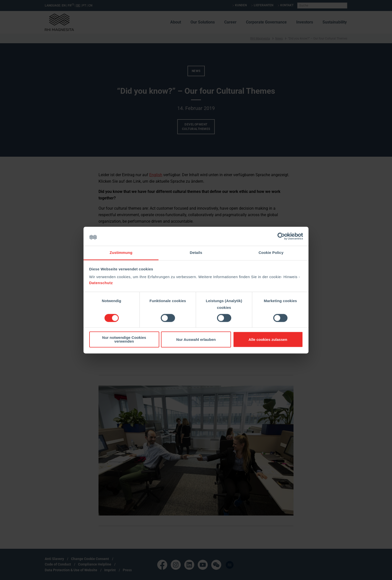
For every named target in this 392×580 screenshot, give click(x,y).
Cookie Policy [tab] (271, 253)
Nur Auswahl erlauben (196, 339)
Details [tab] (196, 253)
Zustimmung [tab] (121, 253)
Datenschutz (101, 283)
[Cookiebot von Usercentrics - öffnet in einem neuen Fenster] (281, 236)
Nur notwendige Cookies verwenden (124, 340)
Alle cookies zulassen (268, 339)
